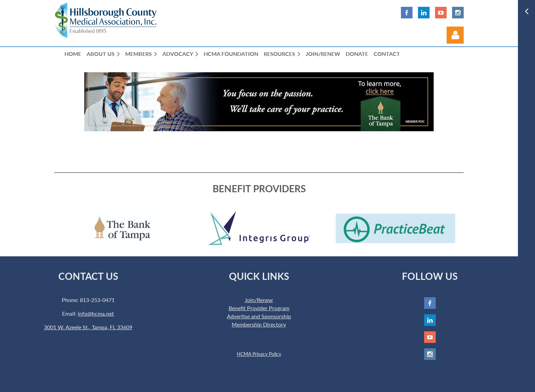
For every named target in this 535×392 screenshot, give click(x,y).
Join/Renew (259, 300)
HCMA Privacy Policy (259, 354)
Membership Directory (259, 324)
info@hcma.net (96, 313)
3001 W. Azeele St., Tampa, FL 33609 (88, 327)
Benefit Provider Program (259, 308)
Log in (455, 35)
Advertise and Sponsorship (259, 316)
